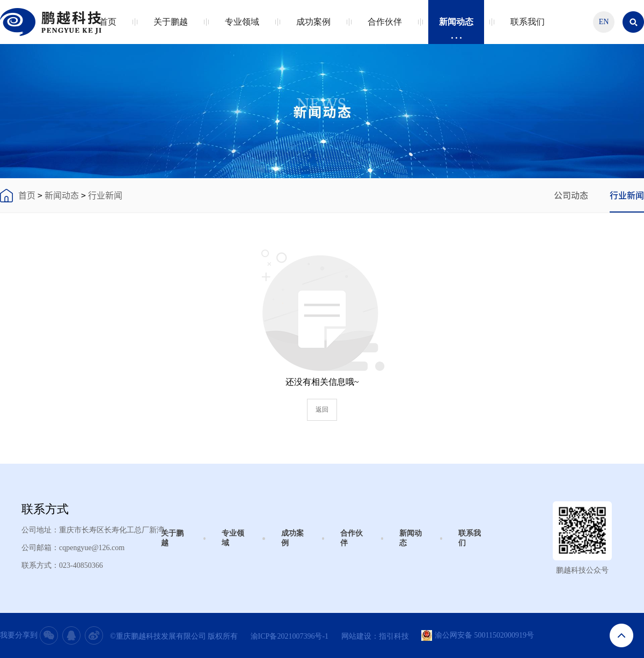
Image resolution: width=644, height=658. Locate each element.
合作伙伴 (385, 28)
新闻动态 (456, 28)
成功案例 (313, 28)
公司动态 (571, 195)
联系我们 (528, 28)
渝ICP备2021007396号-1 (290, 636)
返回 (322, 410)
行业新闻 (105, 195)
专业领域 (242, 28)
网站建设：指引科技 (375, 636)
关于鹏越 (171, 28)
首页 (108, 28)
